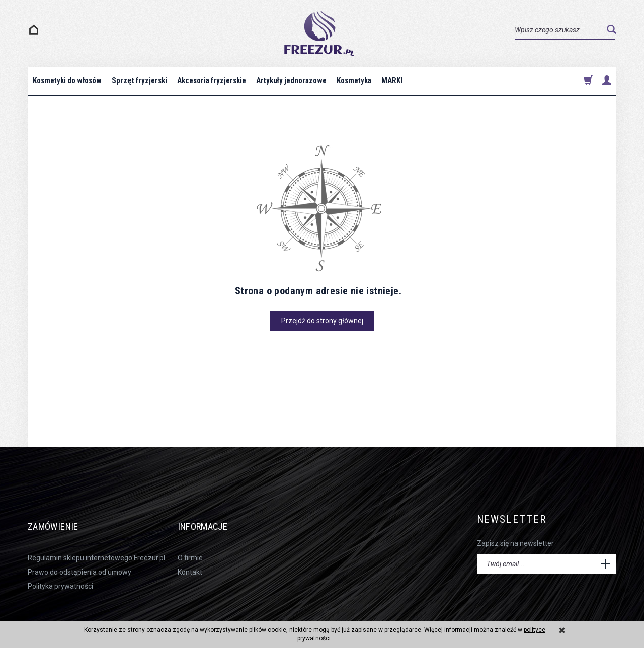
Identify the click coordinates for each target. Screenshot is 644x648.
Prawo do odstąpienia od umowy (79, 559)
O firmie (190, 545)
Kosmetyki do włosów (67, 80)
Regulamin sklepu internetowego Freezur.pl (96, 545)
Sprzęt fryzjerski (139, 80)
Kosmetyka (354, 80)
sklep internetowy (584, 614)
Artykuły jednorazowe (291, 80)
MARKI (392, 80)
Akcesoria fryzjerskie (212, 80)
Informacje (211, 519)
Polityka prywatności (60, 574)
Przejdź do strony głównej (322, 321)
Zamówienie (61, 519)
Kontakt (190, 559)
